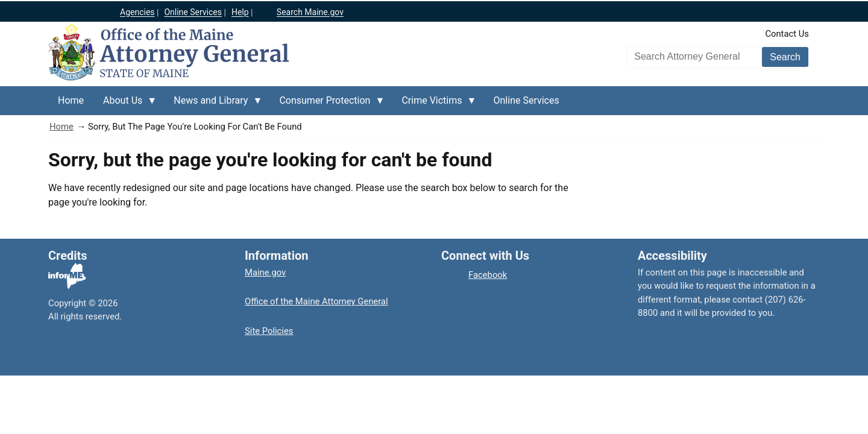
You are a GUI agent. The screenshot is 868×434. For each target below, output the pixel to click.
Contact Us (787, 34)
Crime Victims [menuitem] (434, 105)
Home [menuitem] (71, 100)
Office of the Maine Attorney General (316, 301)
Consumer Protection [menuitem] (327, 105)
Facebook (488, 275)
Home (61, 127)
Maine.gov (265, 272)
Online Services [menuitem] (527, 100)
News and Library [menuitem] (213, 105)
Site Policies (269, 331)
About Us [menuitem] (125, 105)
